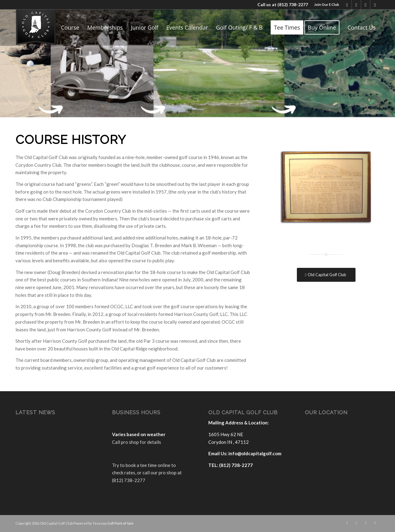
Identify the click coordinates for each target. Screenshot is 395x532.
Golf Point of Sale (120, 523)
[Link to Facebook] (347, 5)
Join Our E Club (327, 4)
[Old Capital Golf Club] (326, 275)
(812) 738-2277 (293, 4)
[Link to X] (356, 5)
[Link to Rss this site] (375, 5)
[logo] (36, 27)
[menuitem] (325, 5)
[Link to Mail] (366, 5)
